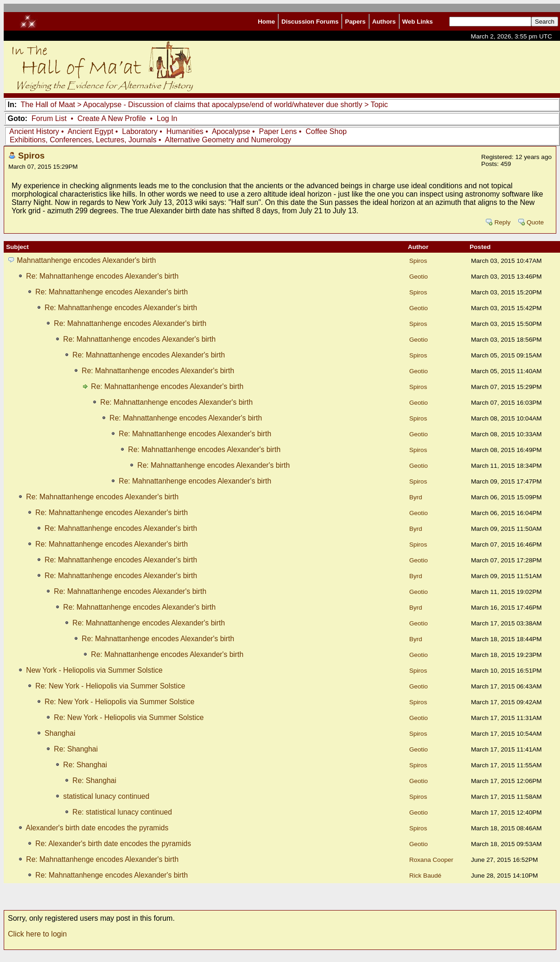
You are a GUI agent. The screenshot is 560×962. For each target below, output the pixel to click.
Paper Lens (278, 131)
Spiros (31, 156)
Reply (502, 222)
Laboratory (140, 131)
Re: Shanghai (76, 749)
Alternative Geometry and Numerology (228, 140)
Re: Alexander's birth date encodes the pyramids (113, 844)
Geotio (419, 277)
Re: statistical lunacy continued (122, 812)
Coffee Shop (326, 131)
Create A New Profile (112, 118)
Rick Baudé (426, 876)
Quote (535, 222)
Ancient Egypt (91, 131)
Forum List (49, 118)
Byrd (416, 497)
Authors (384, 22)
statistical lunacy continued (106, 796)
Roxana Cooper (431, 860)
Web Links (418, 22)
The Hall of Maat (48, 105)
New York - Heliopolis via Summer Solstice (94, 670)
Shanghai (60, 733)
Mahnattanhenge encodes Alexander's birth (86, 260)
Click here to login (37, 934)
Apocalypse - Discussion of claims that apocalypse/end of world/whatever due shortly (224, 105)
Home (266, 22)
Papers (355, 22)
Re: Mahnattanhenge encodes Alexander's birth (102, 276)
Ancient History (34, 131)
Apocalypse (231, 131)
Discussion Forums (310, 22)
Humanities (185, 131)
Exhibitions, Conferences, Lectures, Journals (83, 140)
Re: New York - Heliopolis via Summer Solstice (110, 686)
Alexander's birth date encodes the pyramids (97, 828)
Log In (167, 118)
